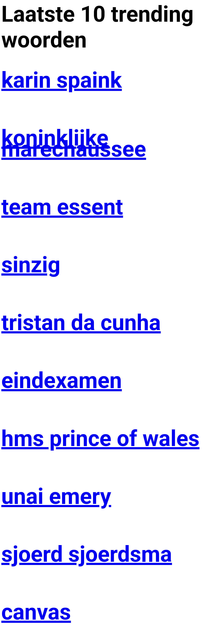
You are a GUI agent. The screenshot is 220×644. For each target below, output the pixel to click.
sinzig (31, 265)
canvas (36, 612)
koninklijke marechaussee (74, 143)
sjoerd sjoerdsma (87, 554)
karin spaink (62, 80)
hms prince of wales (100, 439)
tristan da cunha (81, 323)
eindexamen (62, 381)
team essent (62, 207)
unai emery (56, 496)
